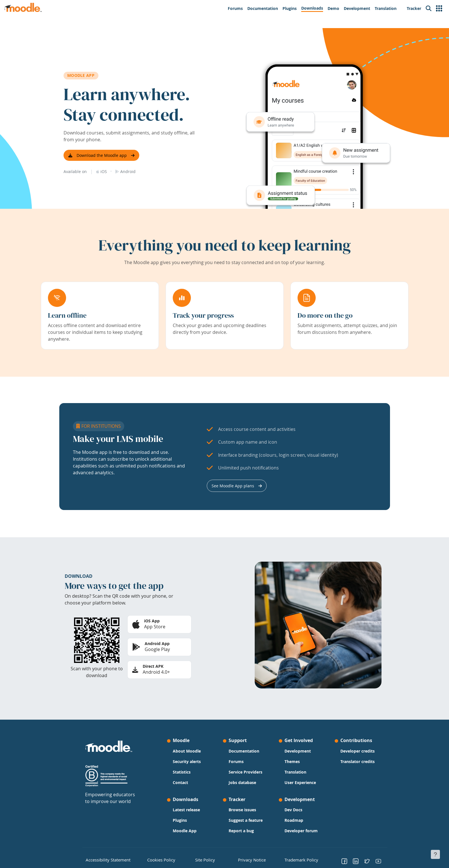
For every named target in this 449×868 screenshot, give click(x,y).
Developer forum (301, 831)
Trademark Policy (298, 859)
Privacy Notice (247, 859)
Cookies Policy (158, 859)
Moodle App (185, 831)
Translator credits (358, 761)
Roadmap (294, 820)
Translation (295, 772)
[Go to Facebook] (344, 861)
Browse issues (242, 810)
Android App (157, 643)
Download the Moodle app (102, 155)
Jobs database (242, 782)
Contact (180, 782)
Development (298, 751)
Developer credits (358, 751)
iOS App (152, 621)
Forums (236, 761)
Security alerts (187, 761)
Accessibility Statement (104, 859)
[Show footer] (435, 854)
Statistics (182, 772)
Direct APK (153, 666)
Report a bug (241, 831)
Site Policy (203, 859)
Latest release (186, 810)
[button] (439, 9)
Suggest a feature (246, 820)
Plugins (180, 820)
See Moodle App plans (233, 486)
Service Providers (245, 772)
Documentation (244, 751)
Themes (292, 761)
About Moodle (187, 751)
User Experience (300, 782)
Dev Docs (293, 810)
